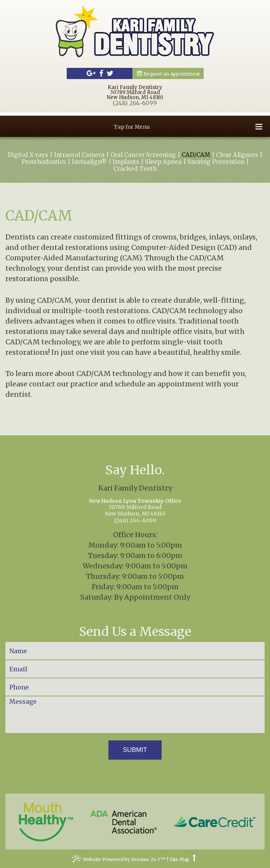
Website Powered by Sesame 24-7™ (119, 860)
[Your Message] (135, 715)
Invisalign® (89, 162)
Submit (135, 750)
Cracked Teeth (135, 169)
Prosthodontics (44, 162)
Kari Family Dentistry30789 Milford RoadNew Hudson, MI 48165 (135, 92)
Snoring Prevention (216, 162)
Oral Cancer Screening (143, 155)
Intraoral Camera (79, 155)
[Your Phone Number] (135, 687)
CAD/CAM (196, 155)
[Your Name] (135, 651)
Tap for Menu (188, 127)
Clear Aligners (237, 155)
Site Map (180, 860)
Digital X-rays (28, 155)
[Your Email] (135, 669)
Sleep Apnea (163, 162)
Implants (126, 162)
